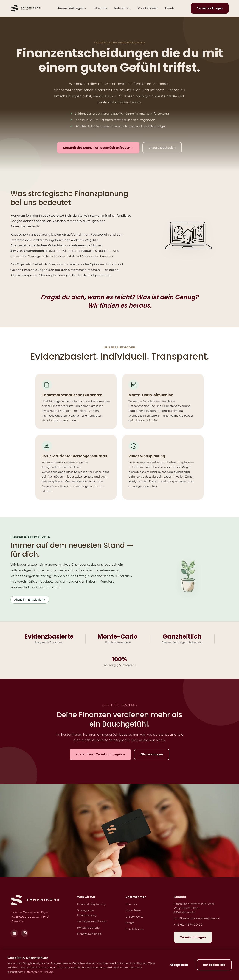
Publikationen (148, 8)
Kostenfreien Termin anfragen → (100, 755)
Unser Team (133, 911)
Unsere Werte (134, 917)
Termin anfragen (210, 8)
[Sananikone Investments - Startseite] (26, 8)
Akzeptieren (178, 965)
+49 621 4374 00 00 (188, 925)
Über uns (100, 8)
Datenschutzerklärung (39, 972)
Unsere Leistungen (72, 8)
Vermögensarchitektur (92, 922)
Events (170, 8)
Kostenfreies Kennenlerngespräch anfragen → (98, 148)
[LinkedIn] (14, 933)
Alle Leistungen (152, 755)
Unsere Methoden (163, 148)
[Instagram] (25, 933)
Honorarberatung (88, 928)
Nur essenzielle (214, 965)
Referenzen (122, 8)
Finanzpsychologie (89, 934)
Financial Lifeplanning (91, 904)
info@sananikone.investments (197, 919)
